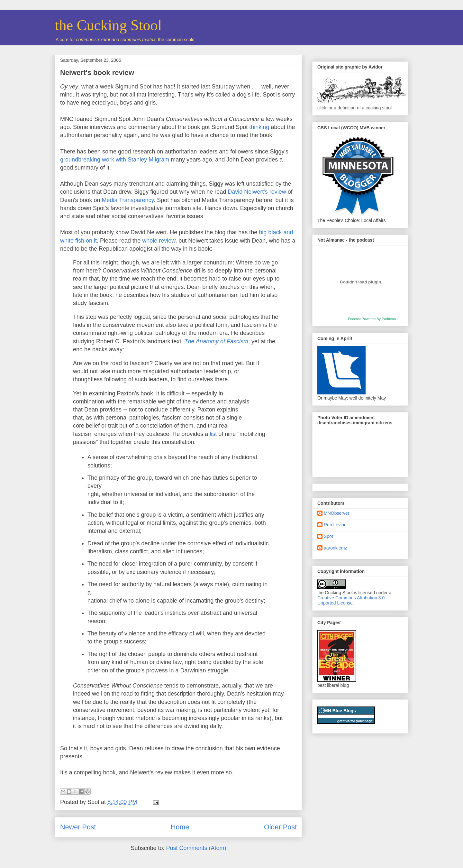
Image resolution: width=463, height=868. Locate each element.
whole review (159, 241)
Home (180, 827)
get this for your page (355, 721)
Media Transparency (128, 200)
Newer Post (78, 827)
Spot (328, 536)
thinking (259, 127)
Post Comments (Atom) (196, 848)
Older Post (280, 827)
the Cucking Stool (108, 25)
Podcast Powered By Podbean (372, 319)
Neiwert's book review (97, 73)
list (214, 434)
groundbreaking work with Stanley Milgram (115, 160)
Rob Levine (335, 525)
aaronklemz (335, 548)
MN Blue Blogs (340, 711)
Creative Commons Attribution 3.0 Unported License (351, 600)
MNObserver (336, 513)
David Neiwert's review (256, 192)
